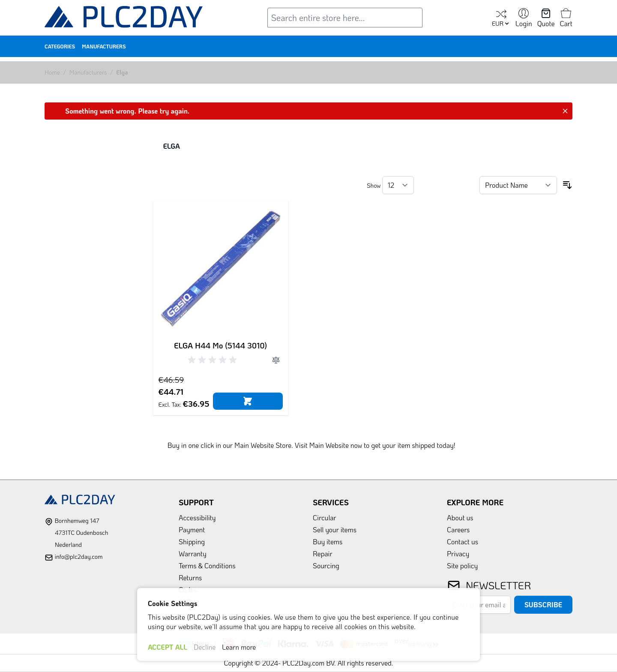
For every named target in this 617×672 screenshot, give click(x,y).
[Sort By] (518, 185)
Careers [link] (458, 529)
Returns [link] (190, 577)
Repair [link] (323, 553)
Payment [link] (192, 529)
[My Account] (524, 18)
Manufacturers (104, 46)
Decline (205, 647)
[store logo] (124, 19)
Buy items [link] (328, 541)
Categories (60, 46)
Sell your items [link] (335, 529)
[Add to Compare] (276, 360)
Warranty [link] (193, 553)
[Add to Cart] (248, 401)
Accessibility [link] (197, 517)
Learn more (239, 647)
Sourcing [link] (326, 565)
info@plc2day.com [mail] (78, 556)
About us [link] (460, 517)
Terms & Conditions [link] (207, 565)
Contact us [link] (463, 541)
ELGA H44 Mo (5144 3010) (220, 345)
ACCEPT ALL (168, 647)
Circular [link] (325, 517)
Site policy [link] (462, 565)
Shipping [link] (192, 541)
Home (52, 72)
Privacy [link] (458, 553)
